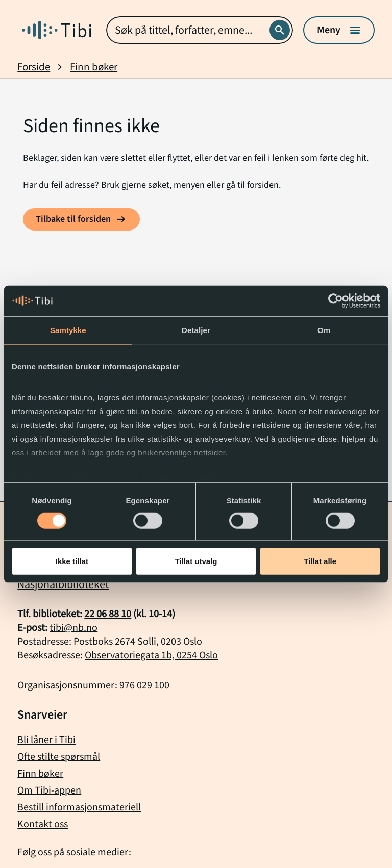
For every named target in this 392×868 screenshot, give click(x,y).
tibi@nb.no (73, 628)
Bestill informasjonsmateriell (79, 807)
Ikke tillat (72, 561)
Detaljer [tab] (196, 330)
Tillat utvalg (196, 561)
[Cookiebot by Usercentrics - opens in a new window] (336, 301)
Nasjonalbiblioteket (63, 584)
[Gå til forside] (57, 30)
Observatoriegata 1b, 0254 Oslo (151, 655)
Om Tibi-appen (49, 790)
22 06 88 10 (108, 614)
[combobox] (199, 30)
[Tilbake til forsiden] (81, 219)
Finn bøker (94, 67)
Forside (34, 67)
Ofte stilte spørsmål (59, 757)
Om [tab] (324, 330)
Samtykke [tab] (68, 330)
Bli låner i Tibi (46, 740)
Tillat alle (320, 561)
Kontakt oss (43, 824)
